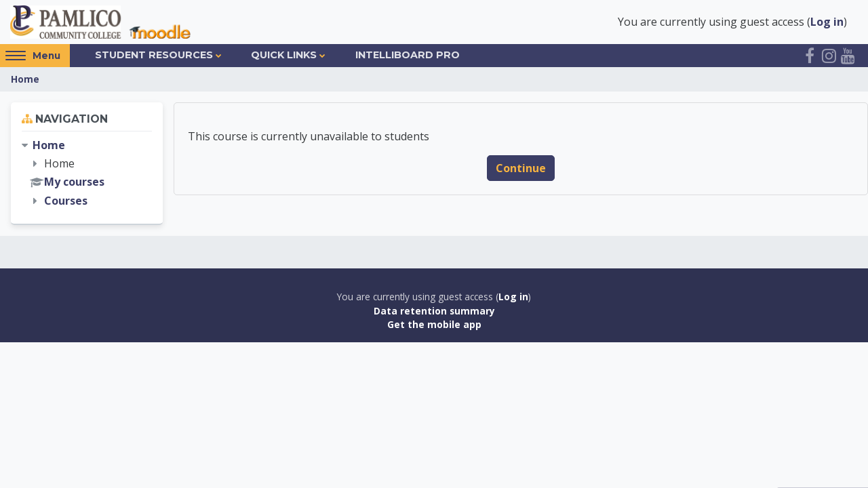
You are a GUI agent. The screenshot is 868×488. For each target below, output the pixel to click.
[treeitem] (87, 173)
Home (25, 79)
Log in (827, 22)
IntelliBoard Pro (408, 55)
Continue (521, 168)
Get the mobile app (434, 324)
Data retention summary (434, 311)
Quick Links (284, 55)
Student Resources (154, 55)
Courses (66, 201)
